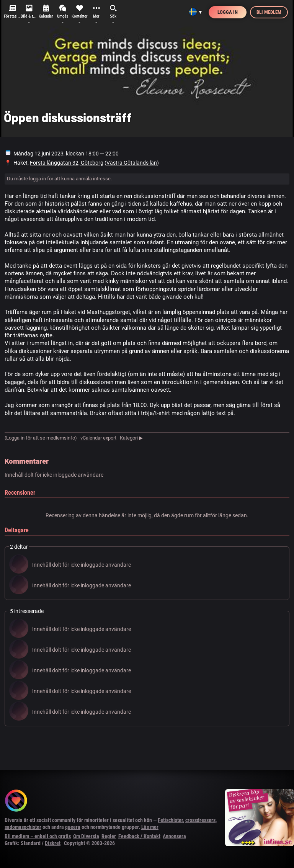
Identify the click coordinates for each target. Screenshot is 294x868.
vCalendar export (98, 438)
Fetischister (170, 820)
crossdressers (200, 820)
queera (73, 827)
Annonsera (174, 836)
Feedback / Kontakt (139, 836)
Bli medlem (269, 12)
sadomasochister (23, 827)
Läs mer (150, 827)
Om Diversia (86, 836)
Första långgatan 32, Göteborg (67, 163)
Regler (109, 836)
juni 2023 (53, 154)
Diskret (53, 843)
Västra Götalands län (132, 163)
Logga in (228, 12)
